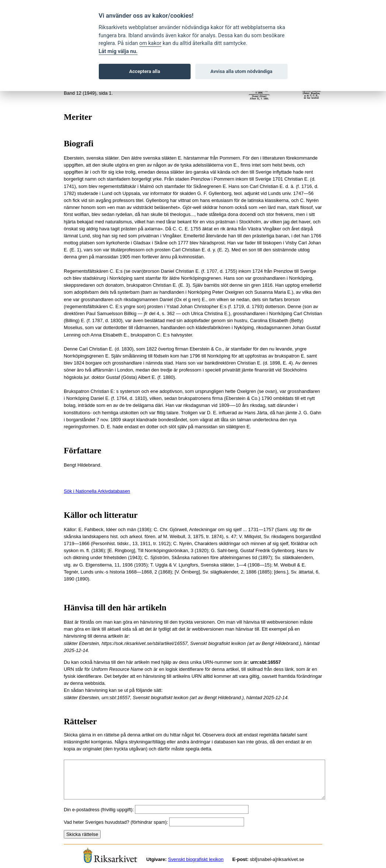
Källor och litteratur (101, 515)
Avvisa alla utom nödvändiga (241, 71)
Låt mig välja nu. (118, 51)
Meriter (78, 117)
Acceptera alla (145, 71)
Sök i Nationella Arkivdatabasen (97, 491)
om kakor (150, 43)
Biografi (79, 144)
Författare (83, 451)
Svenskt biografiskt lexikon (196, 859)
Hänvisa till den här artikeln (115, 608)
